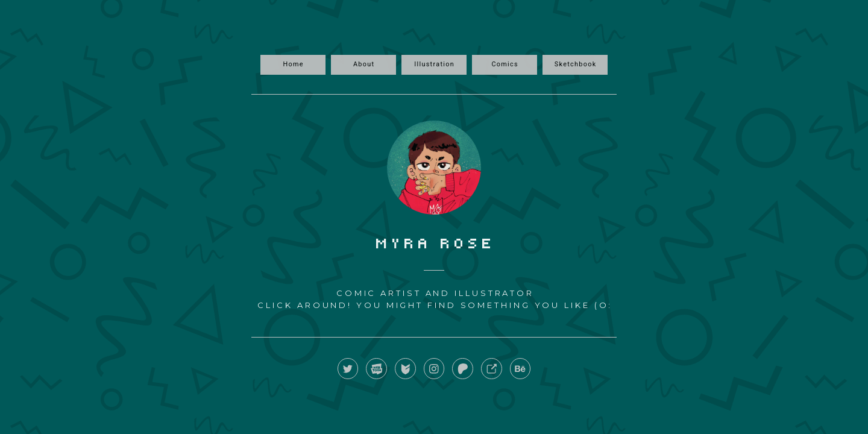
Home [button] (294, 64)
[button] (348, 369)
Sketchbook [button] (576, 64)
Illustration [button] (434, 64)
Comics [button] (505, 64)
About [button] (364, 64)
